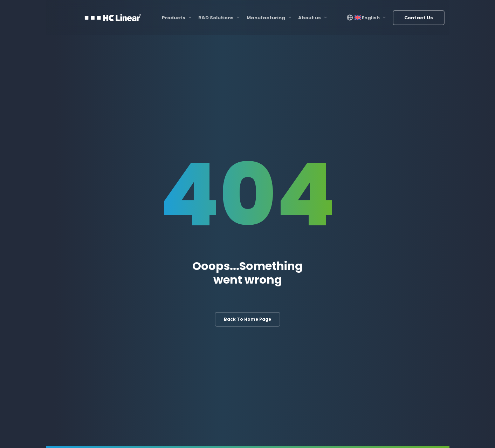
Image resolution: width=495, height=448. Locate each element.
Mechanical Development (217, 325)
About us (312, 18)
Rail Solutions (399, 310)
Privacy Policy (423, 433)
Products (177, 18)
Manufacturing (269, 18)
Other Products (401, 339)
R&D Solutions (219, 18)
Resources (351, 433)
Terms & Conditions (385, 433)
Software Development (214, 339)
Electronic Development (215, 310)
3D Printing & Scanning (311, 325)
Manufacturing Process (311, 310)
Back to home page (247, 223)
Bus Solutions (399, 325)
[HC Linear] (113, 18)
